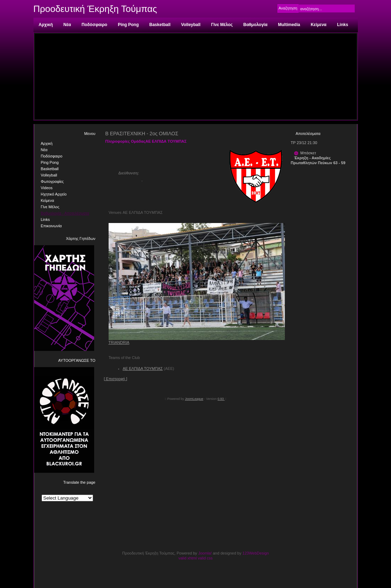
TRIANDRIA (119, 342)
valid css (205, 558)
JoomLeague (194, 399)
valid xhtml (188, 558)
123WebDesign (256, 553)
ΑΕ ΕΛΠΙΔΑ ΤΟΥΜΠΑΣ (143, 369)
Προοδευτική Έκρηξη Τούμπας (95, 9)
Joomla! (205, 553)
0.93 (221, 399)
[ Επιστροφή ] (116, 379)
